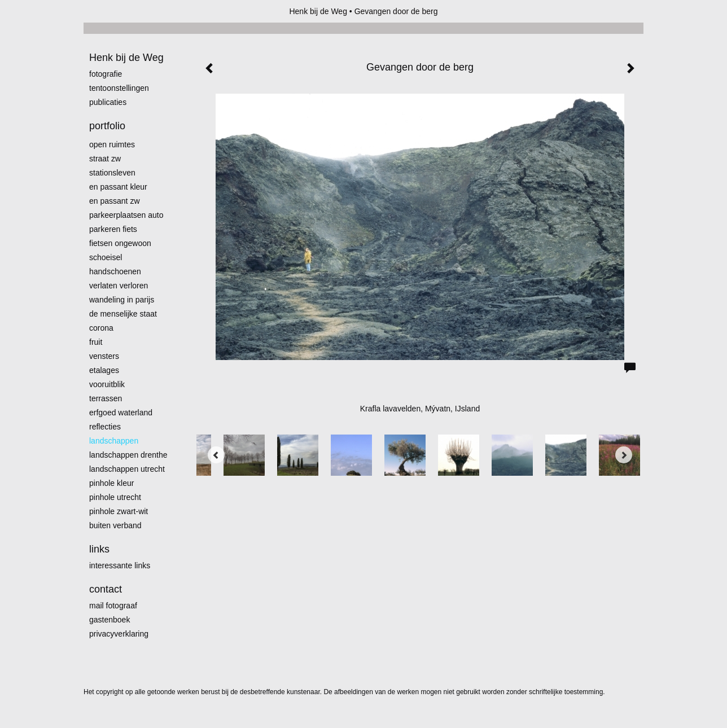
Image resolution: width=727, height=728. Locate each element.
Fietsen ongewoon (120, 243)
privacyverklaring (119, 634)
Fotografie (106, 74)
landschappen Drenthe (128, 455)
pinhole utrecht (115, 497)
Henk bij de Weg (318, 11)
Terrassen (106, 398)
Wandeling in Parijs (122, 300)
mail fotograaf (113, 606)
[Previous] (216, 455)
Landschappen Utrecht (127, 469)
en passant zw (115, 201)
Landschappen (114, 441)
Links (99, 549)
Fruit (96, 342)
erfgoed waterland (121, 413)
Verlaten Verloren (119, 286)
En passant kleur (118, 187)
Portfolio (107, 126)
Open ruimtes (112, 144)
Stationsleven (112, 173)
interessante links (120, 565)
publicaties (108, 102)
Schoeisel (106, 257)
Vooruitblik (107, 384)
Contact (106, 589)
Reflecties (105, 427)
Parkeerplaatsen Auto (126, 215)
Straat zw (105, 159)
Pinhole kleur (111, 483)
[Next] (624, 455)
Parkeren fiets (113, 229)
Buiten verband (115, 525)
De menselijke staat (123, 314)
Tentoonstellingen (119, 88)
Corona (101, 328)
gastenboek (110, 620)
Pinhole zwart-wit (119, 511)
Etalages (104, 370)
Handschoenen (115, 271)
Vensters (104, 356)
